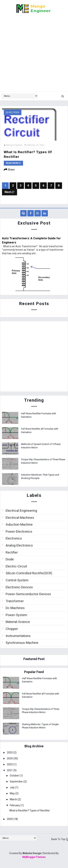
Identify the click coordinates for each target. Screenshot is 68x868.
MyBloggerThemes (34, 857)
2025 (10, 752)
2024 (10, 758)
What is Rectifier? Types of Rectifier (30, 811)
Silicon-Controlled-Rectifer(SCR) (29, 573)
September (17, 782)
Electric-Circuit (16, 566)
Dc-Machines (15, 608)
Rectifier (14, 112)
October (15, 776)
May (13, 793)
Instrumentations (18, 636)
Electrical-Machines (20, 518)
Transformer (15, 601)
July (12, 787)
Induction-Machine (19, 524)
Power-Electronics (19, 531)
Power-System (16, 615)
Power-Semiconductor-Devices (28, 594)
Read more (13, 163)
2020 (10, 819)
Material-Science (18, 622)
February (15, 805)
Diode (10, 559)
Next (10, 192)
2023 (10, 764)
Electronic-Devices (19, 587)
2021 (10, 770)
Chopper (12, 629)
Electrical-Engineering (21, 511)
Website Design (32, 853)
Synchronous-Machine (22, 643)
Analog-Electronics (19, 545)
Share (9, 170)
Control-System (17, 580)
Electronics (14, 538)
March (14, 799)
